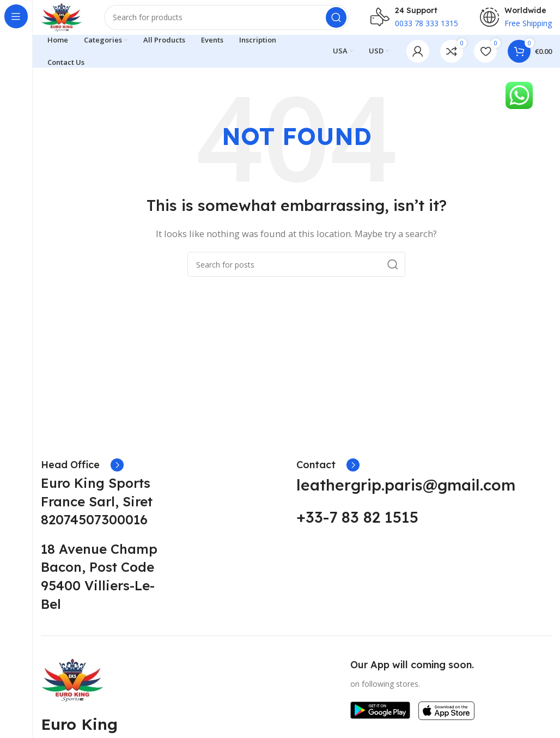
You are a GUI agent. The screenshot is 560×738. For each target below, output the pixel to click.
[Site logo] (68, 21)
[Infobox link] (82, 474)
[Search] (233, 22)
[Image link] (72, 688)
